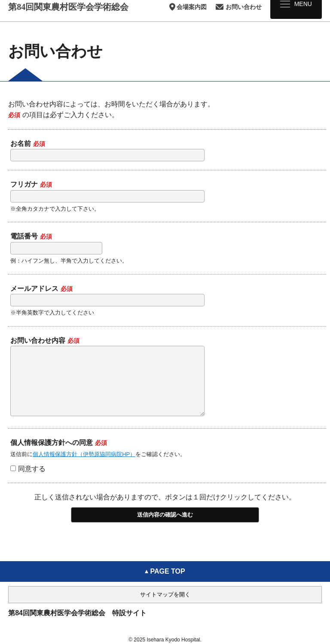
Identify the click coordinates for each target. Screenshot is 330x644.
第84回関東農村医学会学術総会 (68, 7)
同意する (28, 482)
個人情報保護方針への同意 (59, 455)
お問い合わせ (238, 7)
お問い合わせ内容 (45, 340)
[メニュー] (296, 9)
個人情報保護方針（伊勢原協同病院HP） (84, 467)
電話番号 (31, 236)
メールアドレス (41, 289)
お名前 (28, 144)
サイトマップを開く (165, 594)
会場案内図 (187, 7)
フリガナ (31, 184)
